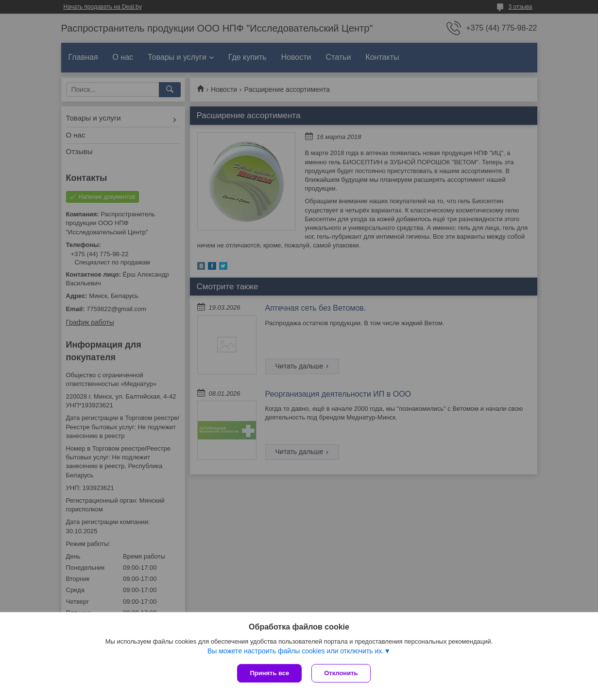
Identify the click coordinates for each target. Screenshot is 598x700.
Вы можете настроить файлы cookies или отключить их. (296, 651)
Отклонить (341, 673)
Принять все (269, 673)
